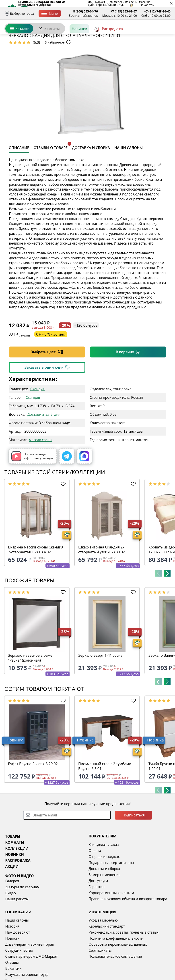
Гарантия (97, 921)
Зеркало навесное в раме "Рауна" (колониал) (30, 692)
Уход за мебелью (103, 955)
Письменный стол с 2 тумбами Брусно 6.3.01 (105, 801)
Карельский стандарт (107, 961)
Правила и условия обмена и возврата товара (128, 933)
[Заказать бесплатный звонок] (150, 49)
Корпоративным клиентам (111, 927)
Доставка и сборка (104, 903)
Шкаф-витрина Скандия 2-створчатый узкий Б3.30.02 (102, 584)
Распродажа (108, 49)
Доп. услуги (98, 915)
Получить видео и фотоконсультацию (33, 491)
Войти (126, 33)
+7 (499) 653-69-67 (124, 11)
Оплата (95, 885)
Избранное (144, 33)
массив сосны (41, 474)
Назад (16, 59)
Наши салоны (17, 955)
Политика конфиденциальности (116, 973)
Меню (50, 13)
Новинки (79, 49)
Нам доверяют (18, 967)
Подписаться (133, 849)
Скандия (37, 423)
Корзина (164, 33)
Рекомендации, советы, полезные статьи (124, 967)
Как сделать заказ (104, 879)
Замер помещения (105, 909)
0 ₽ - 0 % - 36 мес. (51, 369)
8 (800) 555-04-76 (85, 11)
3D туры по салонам (22, 921)
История (13, 961)
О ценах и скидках (104, 891)
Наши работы (17, 933)
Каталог (19, 49)
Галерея (12, 915)
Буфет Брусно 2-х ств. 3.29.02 (33, 798)
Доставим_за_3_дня (44, 449)
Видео (11, 927)
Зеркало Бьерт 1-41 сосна (100, 690)
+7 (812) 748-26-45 (157, 11)
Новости (12, 973)
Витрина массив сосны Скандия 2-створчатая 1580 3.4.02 (36, 584)
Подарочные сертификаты (111, 897)
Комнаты (49, 49)
